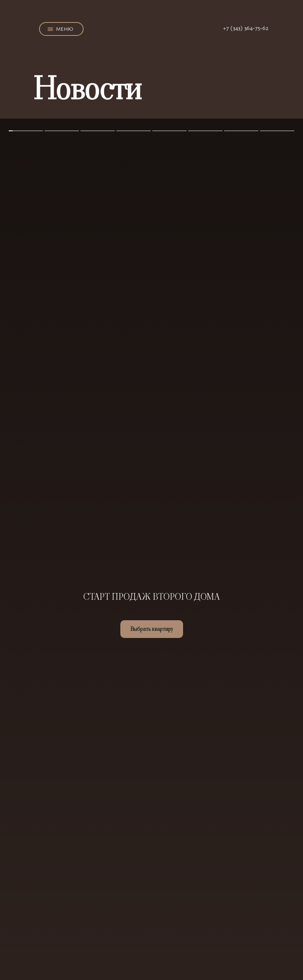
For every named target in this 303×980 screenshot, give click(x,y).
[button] (50, 29)
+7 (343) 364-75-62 (246, 28)
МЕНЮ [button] (65, 29)
